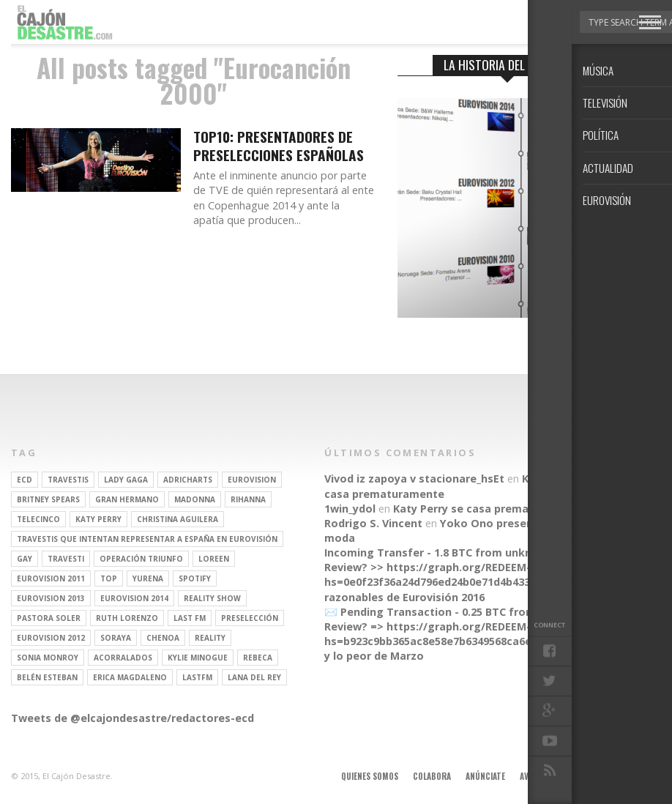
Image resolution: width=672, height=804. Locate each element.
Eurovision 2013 (51, 598)
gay (25, 559)
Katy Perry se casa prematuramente (490, 509)
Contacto (597, 776)
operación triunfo (141, 559)
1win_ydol (350, 509)
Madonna (195, 499)
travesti (66, 559)
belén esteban (47, 677)
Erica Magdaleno (130, 677)
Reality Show (212, 598)
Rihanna (248, 499)
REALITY (210, 638)
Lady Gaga (126, 480)
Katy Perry (98, 519)
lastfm (197, 677)
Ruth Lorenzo (127, 618)
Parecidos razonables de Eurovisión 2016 (469, 589)
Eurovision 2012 (51, 638)
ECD (25, 480)
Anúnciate (485, 776)
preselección (250, 618)
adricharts (188, 480)
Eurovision (252, 480)
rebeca (258, 658)
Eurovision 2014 (134, 598)
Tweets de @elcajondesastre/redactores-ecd (132, 718)
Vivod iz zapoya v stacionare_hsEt (414, 479)
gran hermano (127, 499)
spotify (195, 578)
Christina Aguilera (178, 519)
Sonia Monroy (48, 658)
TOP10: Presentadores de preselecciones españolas (279, 146)
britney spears (48, 499)
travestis (68, 480)
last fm (190, 618)
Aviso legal (541, 776)
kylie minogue (198, 658)
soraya (116, 638)
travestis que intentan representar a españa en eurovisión (147, 539)
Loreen (214, 559)
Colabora (432, 776)
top (109, 578)
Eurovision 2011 (51, 578)
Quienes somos (370, 776)
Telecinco (38, 519)
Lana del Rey (254, 677)
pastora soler (49, 618)
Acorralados (123, 658)
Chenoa (163, 638)
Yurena (148, 578)
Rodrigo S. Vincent (373, 523)
